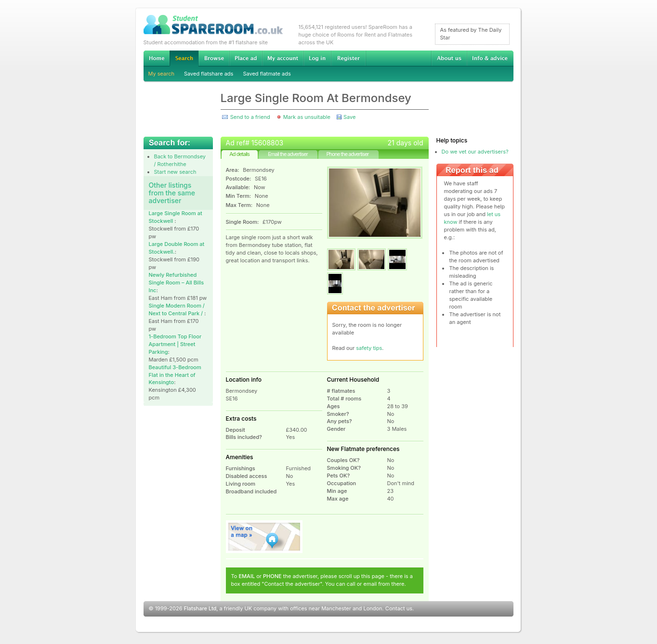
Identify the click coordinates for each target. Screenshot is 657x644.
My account (283, 58)
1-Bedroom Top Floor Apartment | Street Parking (175, 344)
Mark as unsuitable (307, 117)
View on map (264, 537)
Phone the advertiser (347, 154)
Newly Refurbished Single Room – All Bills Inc (177, 283)
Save (349, 117)
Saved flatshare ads (209, 74)
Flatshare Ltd (200, 608)
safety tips (369, 348)
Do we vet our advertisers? (475, 152)
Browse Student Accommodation (214, 58)
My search (162, 74)
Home (157, 58)
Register (348, 58)
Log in (317, 58)
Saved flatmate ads (267, 74)
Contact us (399, 608)
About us (449, 58)
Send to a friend (250, 117)
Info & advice (490, 58)
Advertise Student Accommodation (246, 58)
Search (184, 58)
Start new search (175, 172)
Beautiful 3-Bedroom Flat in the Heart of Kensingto (175, 375)
